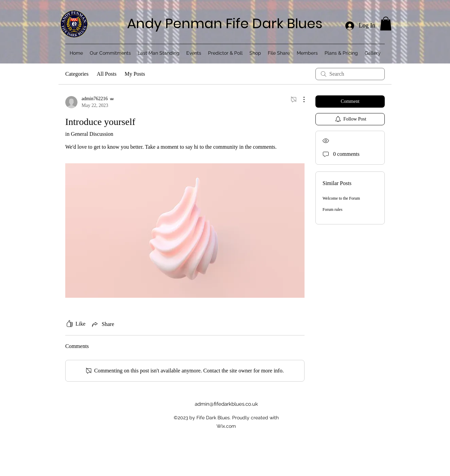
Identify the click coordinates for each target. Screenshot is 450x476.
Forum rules (332, 209)
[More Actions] (300, 99)
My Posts (135, 74)
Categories (77, 74)
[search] (350, 74)
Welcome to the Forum (341, 198)
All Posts (106, 74)
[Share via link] (102, 324)
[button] (386, 24)
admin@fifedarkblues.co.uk (226, 404)
